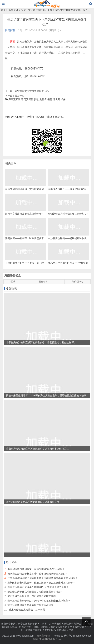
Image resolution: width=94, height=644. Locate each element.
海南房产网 (43, 636)
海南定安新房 (16, 99)
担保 (63, 99)
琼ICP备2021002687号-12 (47, 639)
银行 (50, 99)
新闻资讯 (13, 10)
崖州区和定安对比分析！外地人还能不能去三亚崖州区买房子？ (41, 583)
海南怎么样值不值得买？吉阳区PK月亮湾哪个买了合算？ (38, 587)
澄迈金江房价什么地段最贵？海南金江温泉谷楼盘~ (35, 592)
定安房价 (28, 99)
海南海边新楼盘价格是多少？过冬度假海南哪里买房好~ (37, 574)
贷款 (36, 99)
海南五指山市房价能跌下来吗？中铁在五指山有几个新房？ (39, 601)
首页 (3, 10)
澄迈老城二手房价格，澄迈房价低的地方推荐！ (33, 596)
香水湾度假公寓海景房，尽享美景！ (28, 610)
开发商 (57, 99)
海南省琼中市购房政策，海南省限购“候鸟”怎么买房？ (36, 569)
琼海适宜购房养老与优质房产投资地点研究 (30, 605)
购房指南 (10, 30)
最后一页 (20, 96)
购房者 (43, 99)
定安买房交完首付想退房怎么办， (33, 91)
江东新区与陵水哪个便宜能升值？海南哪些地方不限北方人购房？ (43, 578)
